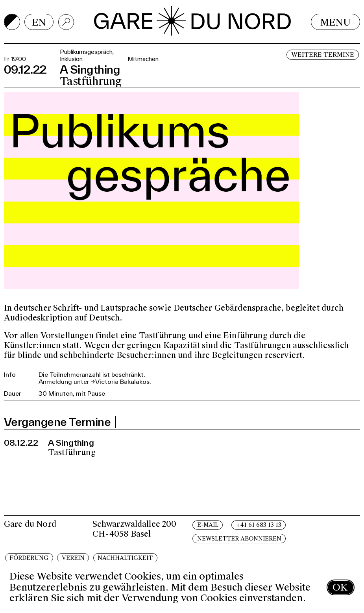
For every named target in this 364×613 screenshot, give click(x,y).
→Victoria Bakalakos (120, 382)
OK (340, 587)
